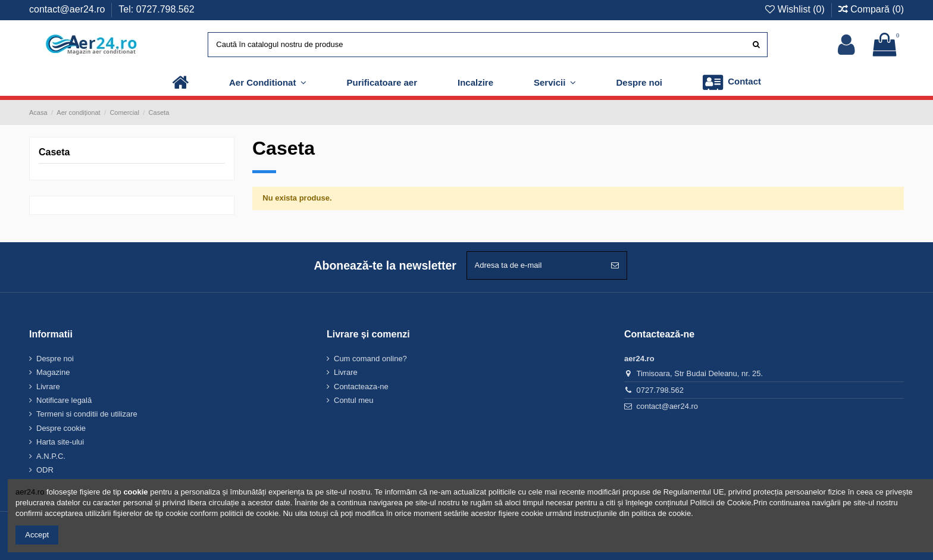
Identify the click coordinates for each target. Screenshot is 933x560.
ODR (45, 470)
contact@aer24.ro (68, 9)
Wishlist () (796, 9)
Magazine (53, 372)
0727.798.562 (660, 390)
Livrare (48, 387)
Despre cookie (61, 428)
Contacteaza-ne (361, 387)
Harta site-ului (60, 442)
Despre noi (55, 359)
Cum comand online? (370, 359)
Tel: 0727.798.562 (156, 9)
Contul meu (353, 400)
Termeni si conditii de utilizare (87, 414)
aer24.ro (30, 492)
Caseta (54, 152)
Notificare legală (64, 400)
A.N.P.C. (51, 456)
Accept (37, 535)
